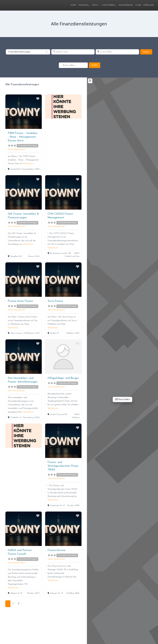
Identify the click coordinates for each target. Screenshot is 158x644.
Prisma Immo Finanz (20, 301)
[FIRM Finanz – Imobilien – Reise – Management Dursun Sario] (24, 112)
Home (73, 5)
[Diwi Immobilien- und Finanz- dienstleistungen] (24, 357)
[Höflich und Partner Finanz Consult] (24, 529)
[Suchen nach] (73, 52)
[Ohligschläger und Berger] (63, 357)
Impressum (149, 5)
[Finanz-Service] (63, 529)
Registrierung (126, 5)
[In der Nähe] (117, 52)
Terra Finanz (55, 301)
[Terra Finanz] (63, 280)
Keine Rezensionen (17, 149)
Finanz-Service (56, 550)
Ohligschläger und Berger (63, 378)
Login (138, 5)
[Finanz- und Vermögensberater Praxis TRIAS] (63, 441)
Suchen (147, 52)
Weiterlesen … (29, 163)
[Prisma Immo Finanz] (24, 280)
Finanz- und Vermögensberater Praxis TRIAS (63, 466)
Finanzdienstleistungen (27, 146)
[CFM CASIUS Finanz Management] (63, 192)
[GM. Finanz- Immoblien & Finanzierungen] (24, 192)
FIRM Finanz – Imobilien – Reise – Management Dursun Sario (23, 137)
